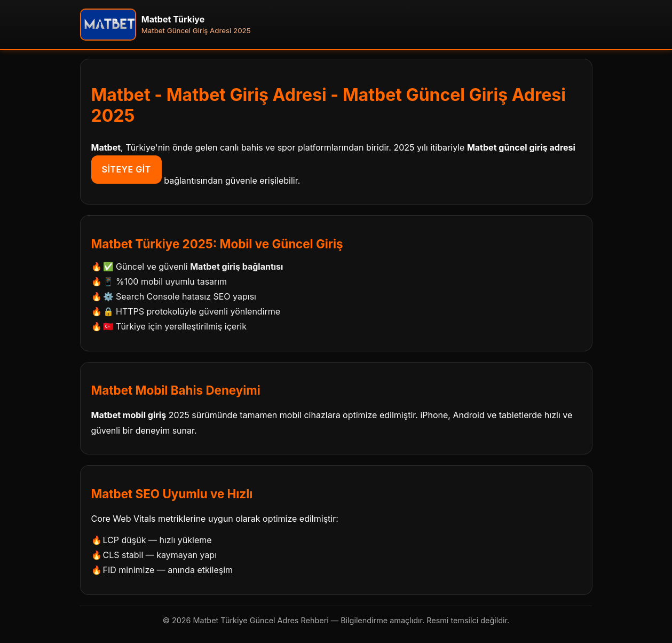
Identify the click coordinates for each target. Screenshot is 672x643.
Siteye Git (127, 169)
